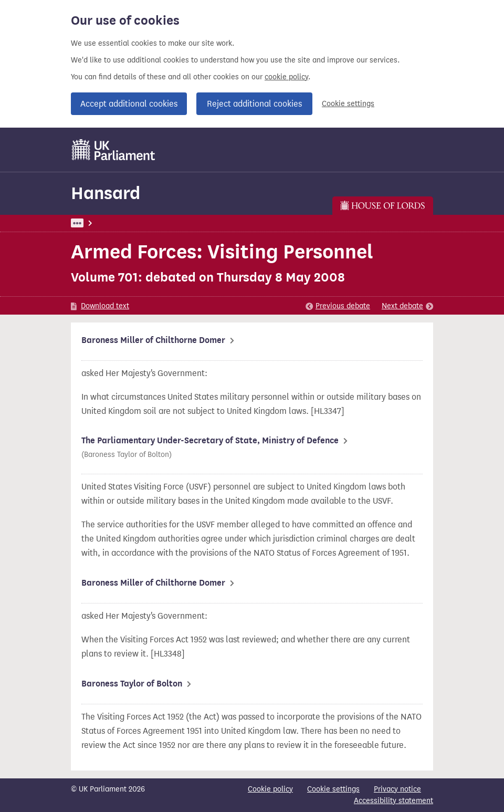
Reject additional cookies (254, 104)
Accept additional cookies (129, 104)
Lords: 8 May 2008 (206, 223)
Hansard (106, 193)
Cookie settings (348, 104)
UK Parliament (95, 223)
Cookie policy (270, 789)
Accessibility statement (393, 801)
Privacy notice (397, 789)
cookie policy (286, 77)
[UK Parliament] (114, 150)
